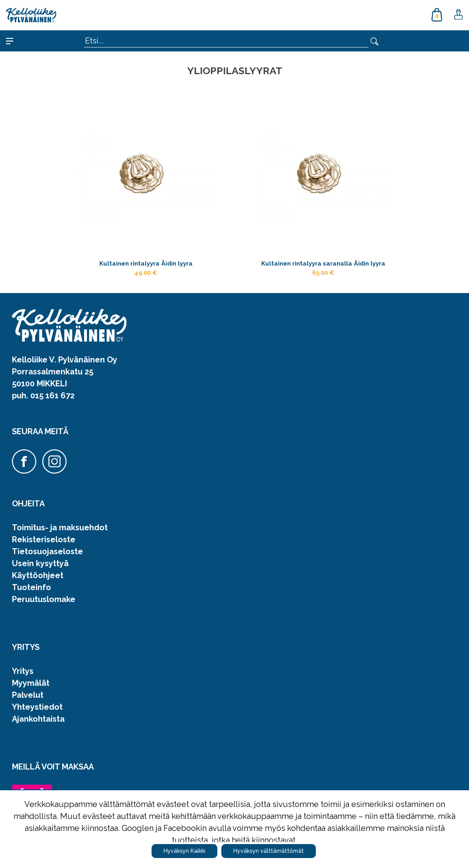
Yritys (23, 677)
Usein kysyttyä (40, 569)
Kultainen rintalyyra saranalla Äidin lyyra (323, 265)
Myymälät (31, 689)
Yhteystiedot (37, 713)
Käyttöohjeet (38, 581)
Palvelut (28, 701)
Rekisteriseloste (44, 545)
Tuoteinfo (32, 593)
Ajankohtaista (38, 725)
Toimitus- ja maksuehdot (60, 533)
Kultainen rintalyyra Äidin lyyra (146, 265)
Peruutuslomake (44, 605)
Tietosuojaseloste (47, 557)
